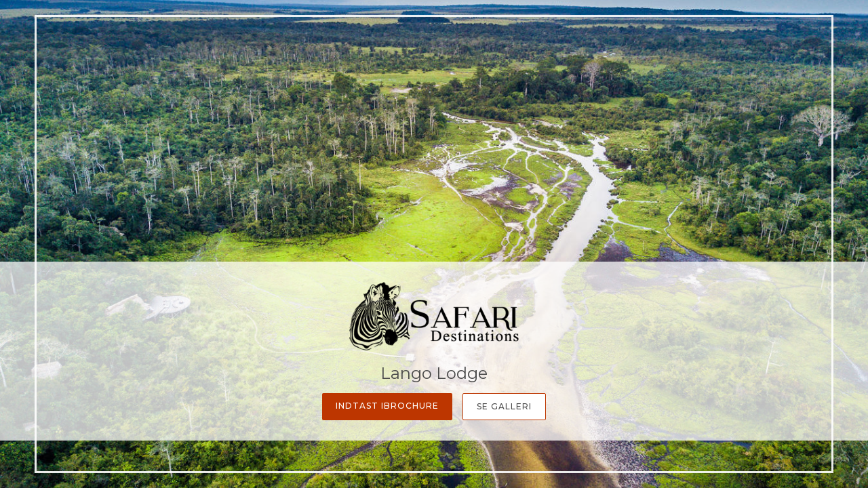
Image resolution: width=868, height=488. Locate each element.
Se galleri (504, 406)
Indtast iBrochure (387, 406)
